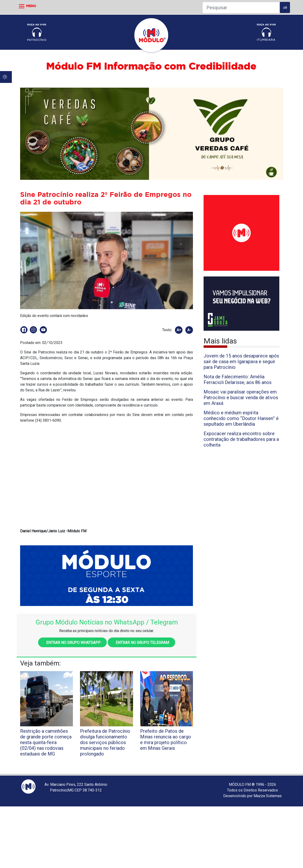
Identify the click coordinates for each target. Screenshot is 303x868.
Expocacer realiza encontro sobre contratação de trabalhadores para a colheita (241, 439)
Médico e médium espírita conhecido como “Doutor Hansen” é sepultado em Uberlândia (241, 418)
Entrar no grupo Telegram (141, 643)
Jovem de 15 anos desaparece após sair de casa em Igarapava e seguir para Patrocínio (241, 362)
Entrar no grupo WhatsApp (72, 643)
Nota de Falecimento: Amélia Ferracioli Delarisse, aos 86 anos (238, 380)
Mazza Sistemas (268, 796)
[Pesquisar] (241, 8)
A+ (179, 330)
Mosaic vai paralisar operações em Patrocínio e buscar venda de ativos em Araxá (241, 398)
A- (189, 330)
